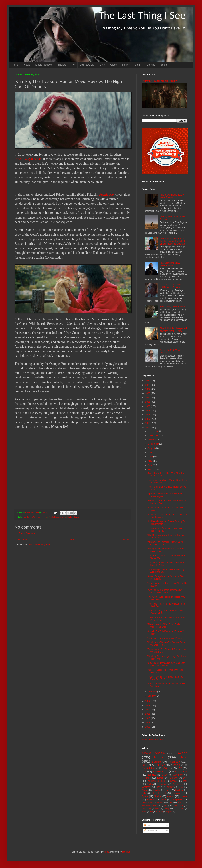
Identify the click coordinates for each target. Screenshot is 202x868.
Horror (126, 65)
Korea (160, 778)
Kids (170, 802)
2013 (148, 706)
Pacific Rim (107, 194)
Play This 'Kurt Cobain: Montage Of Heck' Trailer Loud (165, 591)
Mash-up (159, 812)
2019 (148, 410)
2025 (148, 385)
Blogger (126, 852)
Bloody (160, 802)
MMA (144, 812)
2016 (148, 423)
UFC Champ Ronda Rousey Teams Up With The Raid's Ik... (166, 664)
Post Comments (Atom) (39, 545)
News (27, 65)
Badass (156, 762)
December (153, 431)
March (151, 470)
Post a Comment (27, 533)
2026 (148, 381)
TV (73, 65)
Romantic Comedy (150, 805)
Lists (102, 65)
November (153, 435)
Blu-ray (173, 778)
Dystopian (163, 784)
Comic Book (161, 772)
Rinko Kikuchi (73, 517)
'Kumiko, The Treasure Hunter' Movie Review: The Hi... (165, 543)
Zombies (152, 775)
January (152, 696)
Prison (180, 802)
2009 (148, 722)
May (150, 461)
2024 (148, 389)
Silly (144, 793)
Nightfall (169, 812)
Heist (158, 809)
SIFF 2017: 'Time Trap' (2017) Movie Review (171, 286)
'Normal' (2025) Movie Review (160, 81)
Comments (151, 831)
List (144, 772)
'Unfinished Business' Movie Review (165, 638)
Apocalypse (147, 802)
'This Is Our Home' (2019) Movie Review (172, 196)
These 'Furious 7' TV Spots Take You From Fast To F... (165, 678)
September (154, 444)
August (152, 448)
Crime (167, 768)
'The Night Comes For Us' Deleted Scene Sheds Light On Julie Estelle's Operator (173, 241)
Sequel (174, 781)
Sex (166, 805)
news (64, 517)
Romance (177, 793)
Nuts (168, 790)
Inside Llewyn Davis (28, 159)
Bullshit (151, 799)
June (151, 457)
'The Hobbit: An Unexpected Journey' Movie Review (173, 330)
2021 (148, 402)
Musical (158, 796)
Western (146, 787)
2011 (148, 714)
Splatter (157, 790)
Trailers (62, 65)
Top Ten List (159, 793)
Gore (163, 799)
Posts (148, 825)
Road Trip (146, 809)
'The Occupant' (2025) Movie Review (170, 264)
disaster (184, 796)
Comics (151, 65)
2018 (148, 415)
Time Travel (178, 805)
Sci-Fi (138, 65)
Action (113, 65)
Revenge (146, 778)
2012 (148, 710)
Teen (158, 787)
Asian (177, 765)
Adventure (178, 784)
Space (145, 796)
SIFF (145, 765)
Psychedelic (179, 809)
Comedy (175, 762)
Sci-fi (184, 757)
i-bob (107, 852)
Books (164, 65)
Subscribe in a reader (152, 740)
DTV (185, 778)
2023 (148, 393)
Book (185, 781)
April (150, 465)
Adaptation (181, 772)
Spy (181, 787)
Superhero (177, 775)
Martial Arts (149, 768)
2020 (148, 406)
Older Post (125, 540)
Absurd (171, 796)
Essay (167, 809)
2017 (148, 419)
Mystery (179, 790)
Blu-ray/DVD (87, 65)
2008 (148, 727)
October (152, 440)
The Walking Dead (156, 781)
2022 (148, 398)
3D (151, 812)
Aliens (145, 790)
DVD (164, 775)
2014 (148, 701)
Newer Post (21, 540)
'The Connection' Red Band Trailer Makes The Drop (164, 626)
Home (15, 65)
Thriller (161, 765)
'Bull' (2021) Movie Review (172, 307)
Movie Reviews (44, 65)
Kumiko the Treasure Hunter (35, 517)
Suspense (177, 799)
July (150, 452)
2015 (148, 428)
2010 (148, 718)
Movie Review (55, 517)
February (153, 692)
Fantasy (170, 787)
